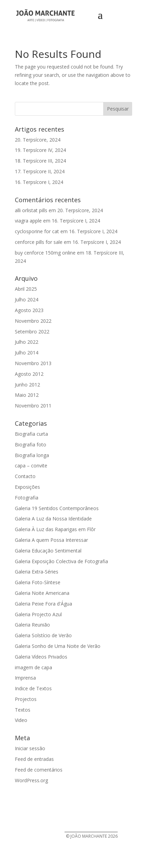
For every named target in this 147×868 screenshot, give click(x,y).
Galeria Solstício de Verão (43, 635)
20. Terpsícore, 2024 (38, 140)
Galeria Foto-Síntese (38, 582)
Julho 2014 (27, 353)
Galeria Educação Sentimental (48, 551)
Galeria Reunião (32, 625)
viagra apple (28, 221)
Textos (23, 710)
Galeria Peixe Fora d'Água (43, 604)
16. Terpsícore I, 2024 (39, 182)
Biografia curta (31, 434)
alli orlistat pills (31, 210)
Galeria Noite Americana (42, 593)
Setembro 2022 (32, 332)
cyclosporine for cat (37, 231)
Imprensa (25, 678)
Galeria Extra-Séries (37, 572)
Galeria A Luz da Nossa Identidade (53, 519)
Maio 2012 (27, 395)
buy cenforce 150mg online (45, 253)
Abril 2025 (26, 289)
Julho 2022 (27, 342)
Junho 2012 (27, 385)
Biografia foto (31, 445)
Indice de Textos (33, 688)
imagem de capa (33, 667)
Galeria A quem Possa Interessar (51, 540)
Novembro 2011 (33, 406)
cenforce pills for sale (39, 242)
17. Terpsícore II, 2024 (40, 171)
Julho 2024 (27, 299)
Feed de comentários (39, 770)
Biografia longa (32, 455)
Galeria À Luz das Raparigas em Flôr (55, 529)
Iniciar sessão (30, 748)
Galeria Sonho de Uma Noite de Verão (58, 646)
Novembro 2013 (33, 363)
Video (21, 720)
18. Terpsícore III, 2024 (40, 161)
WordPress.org (31, 780)
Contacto (25, 476)
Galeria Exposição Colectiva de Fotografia (61, 561)
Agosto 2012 (29, 374)
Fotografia (27, 498)
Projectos (26, 699)
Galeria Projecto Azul (38, 614)
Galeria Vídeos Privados (41, 657)
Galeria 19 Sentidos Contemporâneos (57, 508)
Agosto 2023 (29, 310)
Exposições (27, 487)
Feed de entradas (34, 759)
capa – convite (31, 466)
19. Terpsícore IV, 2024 (40, 150)
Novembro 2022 (33, 321)
